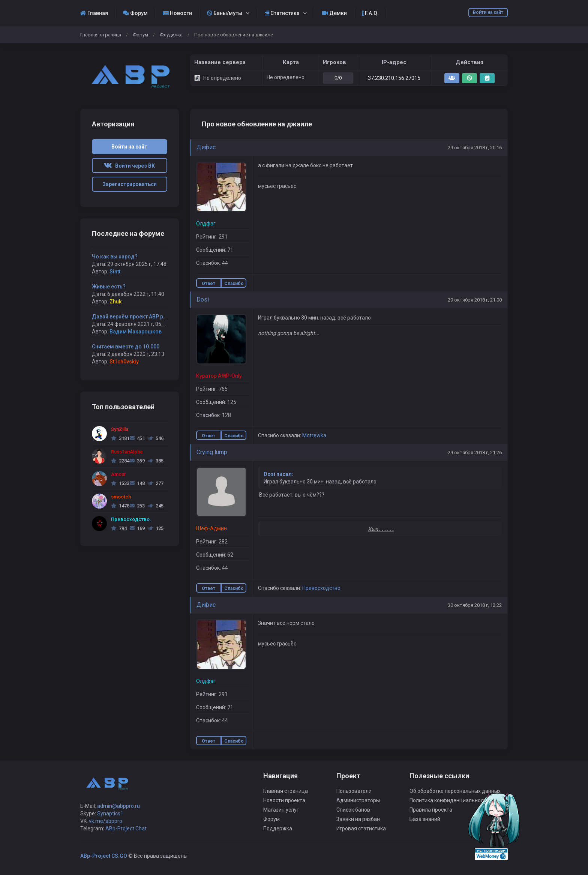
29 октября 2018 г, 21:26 (475, 453)
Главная (94, 13)
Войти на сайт (488, 12)
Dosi (203, 299)
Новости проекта (284, 800)
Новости (177, 13)
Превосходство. (322, 588)
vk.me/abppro (106, 821)
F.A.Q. (370, 13)
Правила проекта (431, 810)
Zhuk (115, 302)
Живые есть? (109, 287)
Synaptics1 (110, 813)
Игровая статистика (361, 828)
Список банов (353, 810)
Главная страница (101, 35)
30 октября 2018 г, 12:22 (475, 605)
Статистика (282, 13)
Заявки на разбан (358, 819)
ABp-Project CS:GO (104, 856)
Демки (334, 13)
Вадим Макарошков (136, 332)
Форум (135, 13)
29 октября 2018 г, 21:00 (475, 300)
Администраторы (358, 800)
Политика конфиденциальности (449, 800)
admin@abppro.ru (118, 806)
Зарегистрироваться (130, 184)
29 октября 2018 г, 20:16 (475, 148)
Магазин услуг (281, 810)
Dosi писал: (278, 474)
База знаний (425, 819)
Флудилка (171, 35)
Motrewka (314, 435)
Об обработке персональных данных (455, 791)
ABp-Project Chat (126, 828)
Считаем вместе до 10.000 (126, 347)
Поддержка (278, 828)
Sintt (115, 272)
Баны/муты (225, 13)
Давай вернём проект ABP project (135, 317)
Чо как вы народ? (115, 257)
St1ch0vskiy (124, 362)
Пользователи (354, 791)
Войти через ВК (129, 166)
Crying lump (212, 452)
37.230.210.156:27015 (394, 78)
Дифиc (206, 147)
